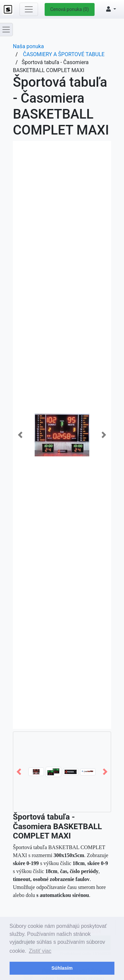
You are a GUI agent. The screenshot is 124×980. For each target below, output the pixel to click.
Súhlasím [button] (62, 968)
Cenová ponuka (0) (70, 9)
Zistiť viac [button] (40, 951)
